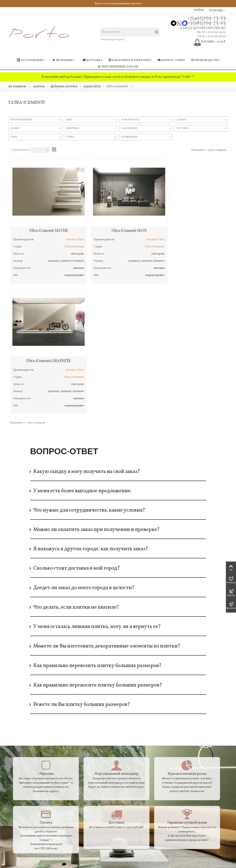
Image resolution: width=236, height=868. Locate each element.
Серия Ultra (92, 86)
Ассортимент (30, 60)
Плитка (39, 86)
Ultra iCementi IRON (118, 225)
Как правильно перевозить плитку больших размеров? (97, 529)
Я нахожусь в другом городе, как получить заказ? (91, 412)
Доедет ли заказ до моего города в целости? (84, 451)
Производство (205, 60)
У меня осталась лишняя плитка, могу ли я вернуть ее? (97, 490)
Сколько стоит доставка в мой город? (77, 432)
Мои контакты (134, 767)
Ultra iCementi (67, 241)
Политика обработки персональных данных (25, 808)
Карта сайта (19, 801)
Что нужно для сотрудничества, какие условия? (89, 374)
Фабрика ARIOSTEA (64, 86)
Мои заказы (132, 762)
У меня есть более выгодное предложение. (82, 354)
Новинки (74, 762)
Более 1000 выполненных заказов (118, 4)
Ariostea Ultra (67, 233)
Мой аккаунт (133, 757)
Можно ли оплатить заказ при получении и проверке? (96, 393)
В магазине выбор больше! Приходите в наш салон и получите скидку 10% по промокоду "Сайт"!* (118, 77)
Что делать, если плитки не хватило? (76, 471)
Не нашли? (63, 60)
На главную (17, 86)
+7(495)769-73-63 (207, 18)
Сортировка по (20, 150)
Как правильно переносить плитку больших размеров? (98, 549)
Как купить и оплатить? (130, 60)
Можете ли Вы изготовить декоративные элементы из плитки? (107, 510)
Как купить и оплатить (27, 762)
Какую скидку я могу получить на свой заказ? (87, 335)
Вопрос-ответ (171, 60)
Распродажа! (77, 757)
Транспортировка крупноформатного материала (30, 779)
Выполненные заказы (118, 67)
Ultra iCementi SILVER (45, 225)
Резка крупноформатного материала (28, 789)
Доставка (92, 60)
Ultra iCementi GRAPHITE (191, 225)
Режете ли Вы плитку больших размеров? (82, 568)
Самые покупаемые (81, 767)
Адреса (16, 796)
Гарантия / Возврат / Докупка (32, 757)
